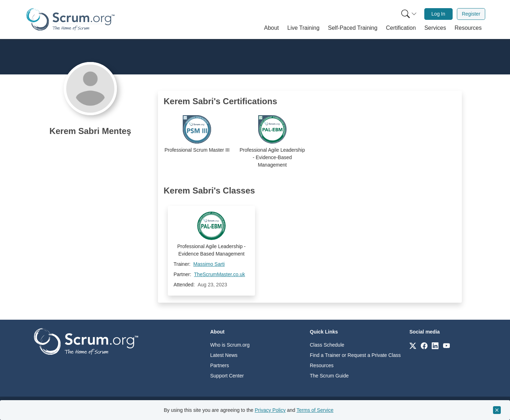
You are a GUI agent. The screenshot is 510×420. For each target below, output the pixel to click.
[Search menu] (409, 14)
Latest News (224, 355)
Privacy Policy (270, 410)
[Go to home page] (86, 341)
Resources (322, 365)
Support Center (227, 376)
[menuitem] (408, 14)
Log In (438, 14)
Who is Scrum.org (230, 345)
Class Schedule (327, 345)
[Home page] (70, 19)
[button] (272, 28)
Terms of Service (315, 410)
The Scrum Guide (329, 376)
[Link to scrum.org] (413, 345)
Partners (220, 365)
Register (471, 14)
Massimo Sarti (209, 264)
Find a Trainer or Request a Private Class (355, 355)
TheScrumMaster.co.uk (220, 274)
